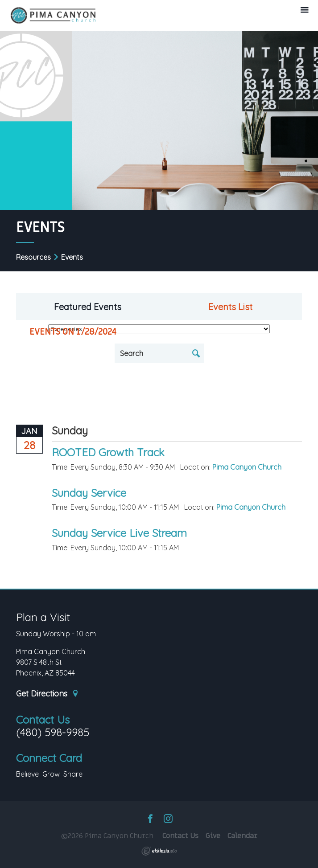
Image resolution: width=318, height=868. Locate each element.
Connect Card (49, 758)
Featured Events (88, 307)
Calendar (242, 836)
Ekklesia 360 (159, 851)
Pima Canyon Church (247, 467)
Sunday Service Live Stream (119, 533)
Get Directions (48, 694)
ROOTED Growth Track (108, 452)
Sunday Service (89, 493)
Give (213, 836)
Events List (230, 307)
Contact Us (43, 720)
